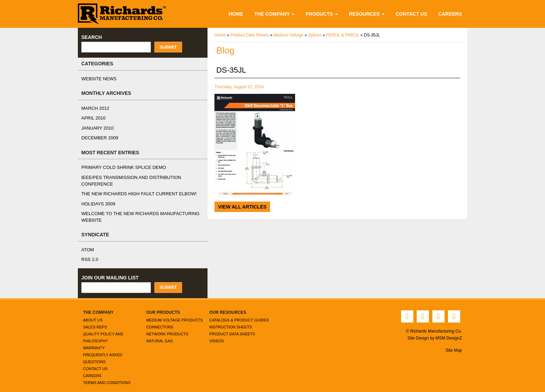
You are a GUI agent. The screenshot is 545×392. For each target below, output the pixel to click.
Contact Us (414, 14)
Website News (97, 79)
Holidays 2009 (97, 197)
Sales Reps (93, 321)
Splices (318, 35)
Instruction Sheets (229, 321)
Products (328, 14)
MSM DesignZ (449, 332)
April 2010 (92, 118)
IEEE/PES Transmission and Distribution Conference (141, 178)
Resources (371, 14)
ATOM (88, 243)
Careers (452, 14)
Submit (168, 47)
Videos (216, 334)
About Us (93, 314)
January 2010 (96, 128)
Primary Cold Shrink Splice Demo (120, 168)
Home (243, 14)
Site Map (454, 344)
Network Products (166, 328)
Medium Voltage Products (174, 314)
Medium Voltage (291, 35)
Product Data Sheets (251, 35)
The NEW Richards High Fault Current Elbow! (133, 188)
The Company (281, 14)
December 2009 (98, 138)
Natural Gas (159, 334)
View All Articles (241, 207)
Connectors (159, 321)
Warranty (93, 341)
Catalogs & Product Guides (239, 314)
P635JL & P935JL (344, 35)
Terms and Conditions (106, 376)
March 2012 (94, 108)
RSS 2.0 (89, 253)
